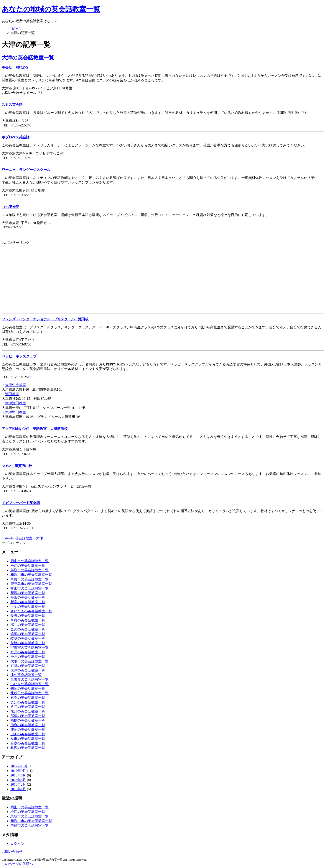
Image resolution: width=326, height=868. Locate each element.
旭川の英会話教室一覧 (28, 711)
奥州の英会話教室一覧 (28, 702)
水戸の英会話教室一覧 (28, 652)
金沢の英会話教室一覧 (28, 629)
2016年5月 (18, 780)
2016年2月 (18, 784)
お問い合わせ (12, 852)
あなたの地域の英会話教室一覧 (51, 9)
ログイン (17, 844)
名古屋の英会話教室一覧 (30, 679)
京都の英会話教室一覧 (28, 666)
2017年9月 (18, 771)
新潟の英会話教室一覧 (28, 593)
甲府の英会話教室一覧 (28, 620)
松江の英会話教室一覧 (28, 566)
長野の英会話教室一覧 (28, 616)
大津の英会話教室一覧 (28, 58)
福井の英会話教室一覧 (28, 625)
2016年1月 (18, 789)
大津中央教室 (16, 385)
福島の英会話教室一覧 (28, 720)
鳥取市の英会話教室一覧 (30, 570)
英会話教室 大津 (29, 538)
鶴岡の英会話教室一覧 (28, 689)
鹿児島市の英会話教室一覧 (31, 584)
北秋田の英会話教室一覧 (30, 693)
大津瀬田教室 (16, 403)
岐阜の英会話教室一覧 (28, 638)
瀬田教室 (12, 394)
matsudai (8, 538)
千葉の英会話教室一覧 (28, 607)
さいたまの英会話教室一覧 (31, 611)
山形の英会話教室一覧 (28, 734)
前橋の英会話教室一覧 (28, 643)
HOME (16, 29)
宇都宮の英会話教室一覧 (30, 648)
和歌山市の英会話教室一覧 (31, 575)
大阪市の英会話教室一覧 (30, 661)
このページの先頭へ (17, 864)
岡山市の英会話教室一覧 (30, 561)
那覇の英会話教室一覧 (28, 716)
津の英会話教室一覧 (26, 675)
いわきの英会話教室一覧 (30, 684)
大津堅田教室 (16, 412)
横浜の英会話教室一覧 (28, 597)
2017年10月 (19, 766)
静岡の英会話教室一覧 (28, 634)
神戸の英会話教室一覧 (28, 657)
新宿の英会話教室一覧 (28, 602)
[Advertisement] (132, 275)
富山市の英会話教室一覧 (30, 588)
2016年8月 (18, 775)
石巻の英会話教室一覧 (28, 698)
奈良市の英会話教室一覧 (30, 579)
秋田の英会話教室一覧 (28, 739)
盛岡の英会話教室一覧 (28, 730)
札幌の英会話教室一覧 (28, 748)
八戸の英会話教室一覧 (28, 707)
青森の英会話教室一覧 (28, 743)
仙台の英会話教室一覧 (28, 725)
